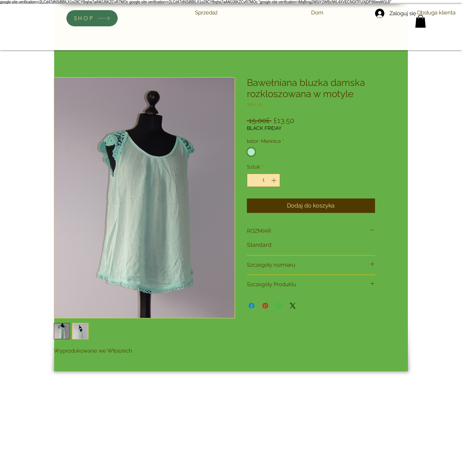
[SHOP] (92, 18)
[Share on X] (293, 306)
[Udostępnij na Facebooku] (252, 306)
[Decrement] (252, 180)
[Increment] (274, 180)
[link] (420, 21)
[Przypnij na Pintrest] (265, 306)
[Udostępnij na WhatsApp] (279, 306)
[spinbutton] (263, 180)
